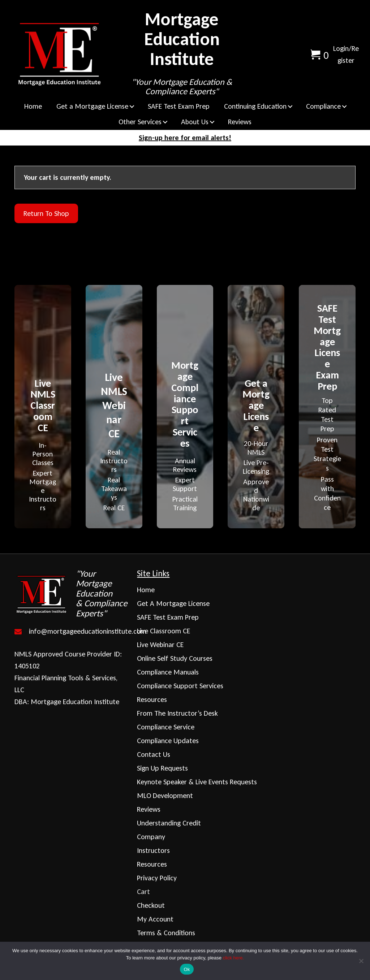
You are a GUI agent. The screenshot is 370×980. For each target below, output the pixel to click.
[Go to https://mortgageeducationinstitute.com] (72, 594)
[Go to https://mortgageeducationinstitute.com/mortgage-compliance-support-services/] (185, 435)
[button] (132, 107)
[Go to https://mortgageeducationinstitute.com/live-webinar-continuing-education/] (114, 440)
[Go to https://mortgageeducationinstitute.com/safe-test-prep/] (327, 406)
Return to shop (46, 213)
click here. (234, 958)
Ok (187, 969)
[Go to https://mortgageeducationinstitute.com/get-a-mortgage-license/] (256, 444)
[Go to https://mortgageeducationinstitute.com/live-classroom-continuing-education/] (43, 444)
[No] (361, 961)
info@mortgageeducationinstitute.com (88, 631)
